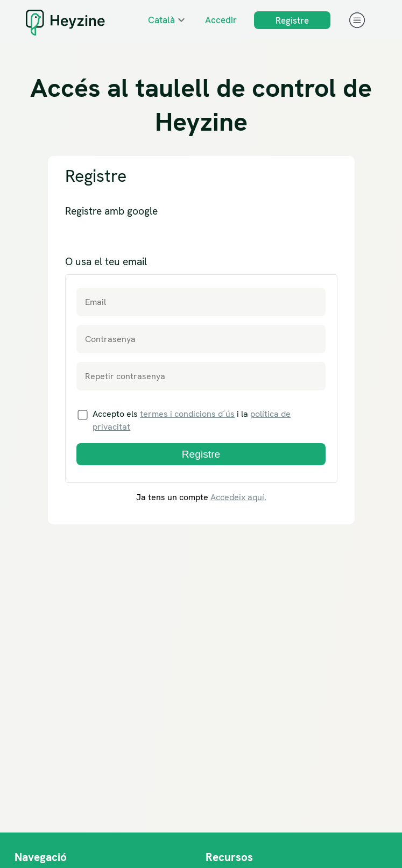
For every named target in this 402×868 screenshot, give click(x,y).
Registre (292, 20)
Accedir (221, 20)
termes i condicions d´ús (187, 414)
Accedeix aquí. (238, 497)
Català (161, 20)
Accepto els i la (185, 420)
